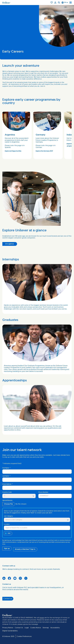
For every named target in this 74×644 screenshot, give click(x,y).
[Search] (59, 3)
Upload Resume (7, 500)
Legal (27, 628)
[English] (65, 3)
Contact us (8, 599)
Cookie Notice (36, 628)
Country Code (7, 492)
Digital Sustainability (10, 631)
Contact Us (19, 628)
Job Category (8, 516)
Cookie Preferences (24, 636)
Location (7, 524)
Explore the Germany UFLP (44, 151)
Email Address (7, 484)
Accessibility (55, 628)
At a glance (10, 244)
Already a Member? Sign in (25, 549)
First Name (6, 468)
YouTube (15, 578)
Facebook (9, 578)
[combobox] (37, 528)
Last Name (6, 476)
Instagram (20, 578)
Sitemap (46, 628)
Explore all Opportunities (13, 151)
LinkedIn (4, 578)
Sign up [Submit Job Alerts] (7, 548)
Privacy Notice (8, 628)
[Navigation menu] (71, 3)
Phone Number (43, 492)
